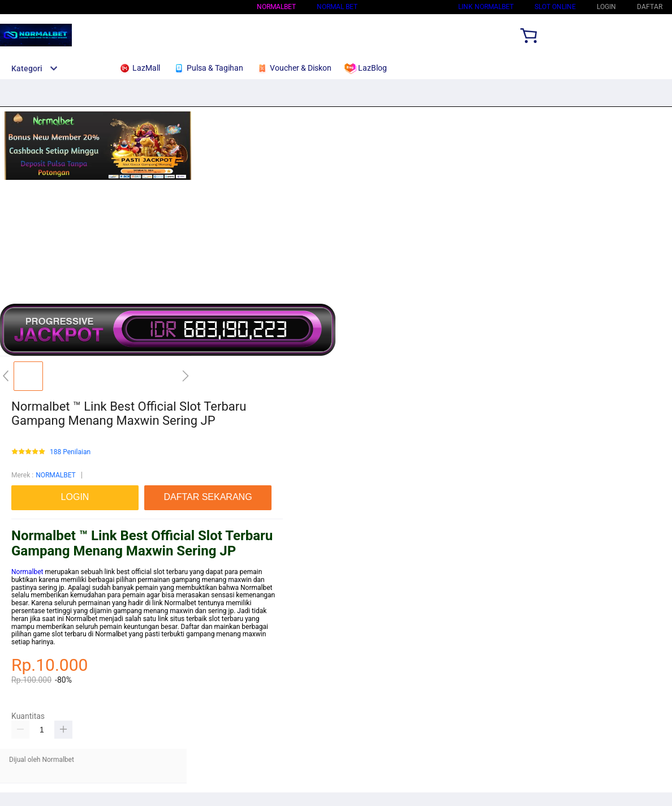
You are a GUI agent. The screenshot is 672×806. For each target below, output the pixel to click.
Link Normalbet (486, 7)
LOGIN (606, 7)
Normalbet (27, 572)
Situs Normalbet (408, 7)
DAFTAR (650, 7)
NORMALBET (276, 7)
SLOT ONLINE (555, 7)
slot (214, 619)
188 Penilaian (70, 452)
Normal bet (337, 7)
